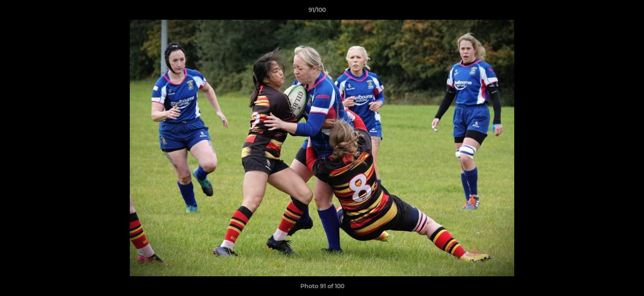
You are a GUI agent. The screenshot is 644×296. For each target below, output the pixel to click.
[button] (609, 12)
